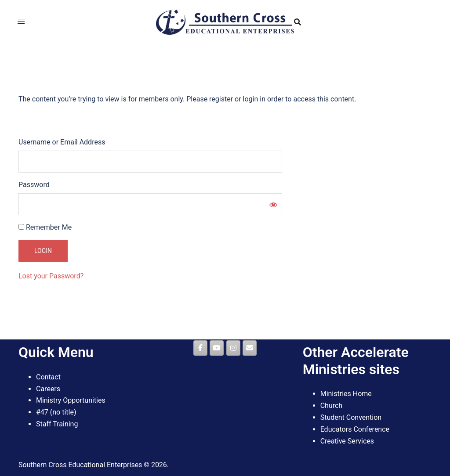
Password (34, 185)
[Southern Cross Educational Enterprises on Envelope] (250, 348)
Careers (48, 389)
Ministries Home (346, 394)
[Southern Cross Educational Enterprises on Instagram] (233, 348)
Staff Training (57, 424)
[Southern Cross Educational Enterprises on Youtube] (217, 348)
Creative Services (347, 441)
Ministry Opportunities (71, 400)
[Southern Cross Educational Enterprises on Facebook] (200, 348)
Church (332, 406)
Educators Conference (355, 429)
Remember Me (45, 227)
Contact (48, 377)
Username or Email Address (62, 142)
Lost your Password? (51, 276)
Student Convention (351, 417)
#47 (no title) (56, 412)
